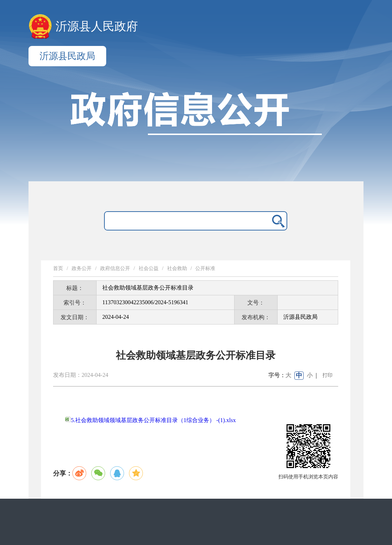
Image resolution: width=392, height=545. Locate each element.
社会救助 (177, 268)
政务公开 (82, 268)
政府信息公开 (115, 268)
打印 (327, 375)
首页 (58, 268)
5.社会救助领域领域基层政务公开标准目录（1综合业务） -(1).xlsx (151, 420)
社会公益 (149, 268)
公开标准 (205, 268)
